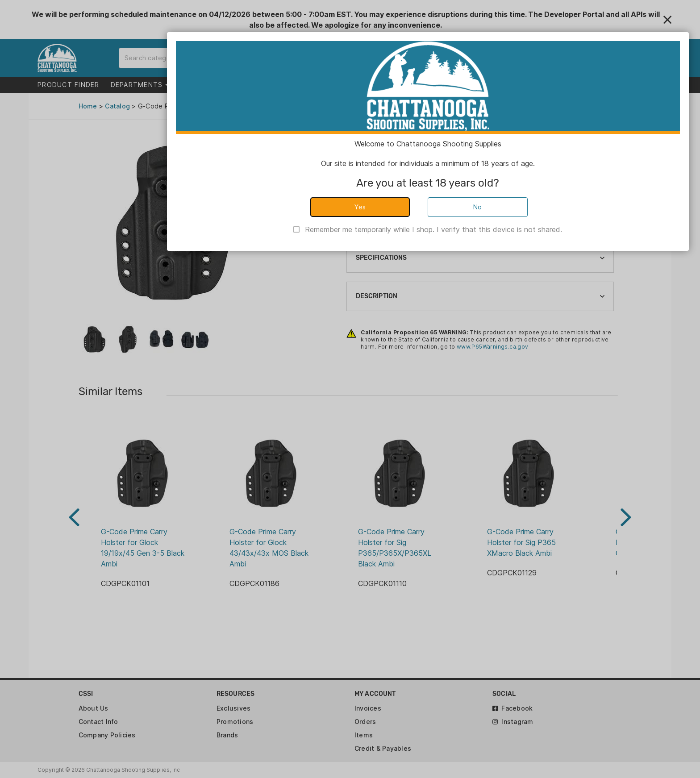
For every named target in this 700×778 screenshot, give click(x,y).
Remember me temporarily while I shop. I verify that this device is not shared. (433, 229)
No (478, 207)
